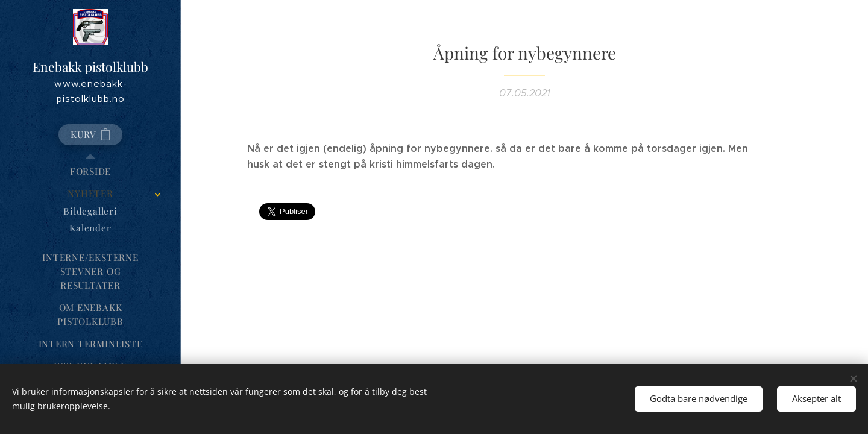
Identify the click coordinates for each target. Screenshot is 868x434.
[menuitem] (90, 171)
